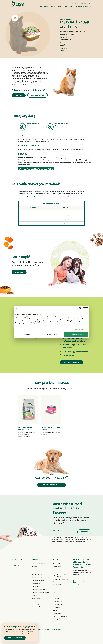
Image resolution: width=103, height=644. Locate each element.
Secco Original (57, 563)
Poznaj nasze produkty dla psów (52, 485)
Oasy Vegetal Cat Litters (59, 619)
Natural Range (36, 604)
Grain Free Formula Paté (39, 589)
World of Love (17, 560)
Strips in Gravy (36, 598)
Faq (72, 4)
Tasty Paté (35, 595)
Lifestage (35, 566)
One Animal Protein (37, 572)
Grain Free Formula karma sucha (41, 578)
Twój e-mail (56, 530)
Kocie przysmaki (57, 613)
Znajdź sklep (19, 272)
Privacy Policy (80, 542)
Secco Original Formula (38, 563)
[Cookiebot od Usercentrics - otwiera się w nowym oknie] (80, 308)
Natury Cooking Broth (58, 605)
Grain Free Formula (37, 575)
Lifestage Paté (36, 584)
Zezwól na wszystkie (76, 335)
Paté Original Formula (38, 581)
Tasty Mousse (56, 590)
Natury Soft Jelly (37, 601)
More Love (55, 610)
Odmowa (27, 335)
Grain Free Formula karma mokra (41, 592)
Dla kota (56, 560)
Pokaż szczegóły (80, 329)
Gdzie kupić (19, 95)
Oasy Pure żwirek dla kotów (60, 616)
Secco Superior (57, 566)
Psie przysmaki (36, 607)
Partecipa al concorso (15, 638)
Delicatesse (56, 596)
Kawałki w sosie (57, 584)
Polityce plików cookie (38, 323)
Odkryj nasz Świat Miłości (71, 362)
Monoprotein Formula (38, 569)
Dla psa (35, 560)
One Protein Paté (37, 587)
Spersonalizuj (52, 335)
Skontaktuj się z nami (81, 4)
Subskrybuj (84, 532)
